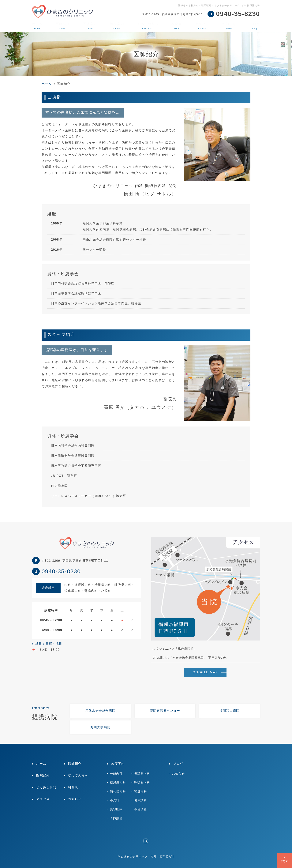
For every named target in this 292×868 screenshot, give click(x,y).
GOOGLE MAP (205, 672)
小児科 (115, 800)
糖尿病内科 (118, 782)
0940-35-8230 (61, 571)
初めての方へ (148, 26)
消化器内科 (118, 791)
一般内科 (116, 774)
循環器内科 (142, 774)
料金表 (177, 26)
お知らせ (229, 26)
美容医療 (116, 809)
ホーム (37, 26)
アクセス (202, 26)
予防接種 (116, 818)
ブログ (255, 26)
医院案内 (90, 26)
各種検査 (140, 809)
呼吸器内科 (142, 782)
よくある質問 (46, 787)
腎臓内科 (140, 791)
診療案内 (117, 26)
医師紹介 (63, 26)
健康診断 (140, 800)
